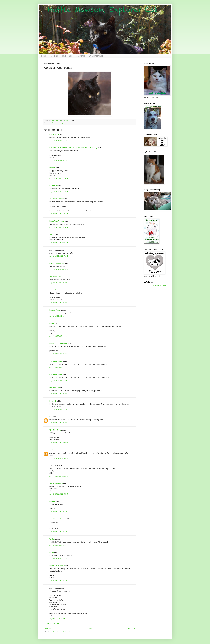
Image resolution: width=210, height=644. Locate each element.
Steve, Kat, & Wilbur (57, 566)
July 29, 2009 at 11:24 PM (59, 458)
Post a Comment (53, 624)
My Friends (67, 56)
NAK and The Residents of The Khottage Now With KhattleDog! (74, 148)
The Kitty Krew (55, 430)
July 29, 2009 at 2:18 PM (58, 303)
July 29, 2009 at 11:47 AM (59, 256)
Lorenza (52, 168)
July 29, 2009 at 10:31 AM (59, 192)
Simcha (52, 501)
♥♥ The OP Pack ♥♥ (57, 199)
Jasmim (52, 234)
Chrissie (53, 450)
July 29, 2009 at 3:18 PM (58, 354)
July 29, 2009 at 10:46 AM (59, 214)
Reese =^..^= (54, 134)
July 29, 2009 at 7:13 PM (58, 409)
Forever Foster (55, 310)
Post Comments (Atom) (62, 632)
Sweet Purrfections (57, 263)
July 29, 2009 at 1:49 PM (58, 283)
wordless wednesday (56, 123)
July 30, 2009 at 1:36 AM (58, 532)
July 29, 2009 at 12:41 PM (59, 269)
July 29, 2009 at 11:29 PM (59, 476)
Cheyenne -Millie (56, 361)
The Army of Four (56, 483)
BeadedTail (54, 185)
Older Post (131, 628)
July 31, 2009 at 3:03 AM (58, 581)
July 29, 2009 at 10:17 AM (59, 178)
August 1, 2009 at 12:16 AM (59, 619)
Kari (51, 417)
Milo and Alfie (55, 388)
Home (44, 56)
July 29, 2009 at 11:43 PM (59, 494)
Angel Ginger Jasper (57, 519)
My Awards (80, 56)
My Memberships (96, 56)
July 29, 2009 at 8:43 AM (58, 140)
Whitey (52, 539)
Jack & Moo (54, 290)
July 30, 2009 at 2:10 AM (58, 545)
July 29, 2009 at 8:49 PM (58, 423)
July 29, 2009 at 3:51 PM (58, 367)
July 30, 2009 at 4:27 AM (58, 558)
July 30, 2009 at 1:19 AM (58, 512)
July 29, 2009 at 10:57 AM (59, 227)
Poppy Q (53, 401)
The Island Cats (55, 277)
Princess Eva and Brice (58, 343)
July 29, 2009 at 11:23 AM (59, 243)
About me (54, 56)
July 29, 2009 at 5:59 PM (58, 394)
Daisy (52, 552)
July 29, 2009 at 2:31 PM (58, 316)
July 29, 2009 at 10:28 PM (59, 443)
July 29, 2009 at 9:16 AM (58, 160)
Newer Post (48, 628)
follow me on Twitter (160, 285)
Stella (52, 323)
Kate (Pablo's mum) (57, 221)
